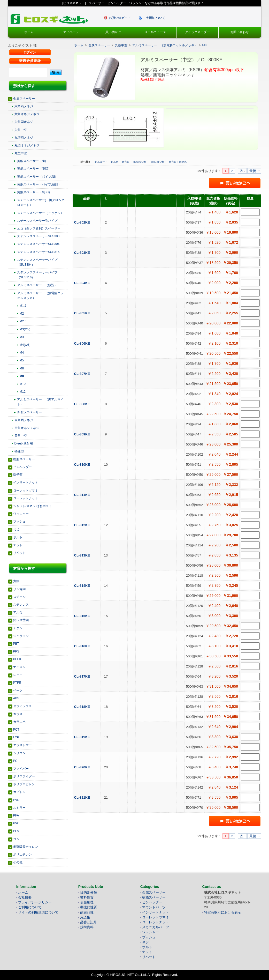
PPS (16, 651)
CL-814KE (83, 586)
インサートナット (26, 482)
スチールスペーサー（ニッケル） (40, 213)
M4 (22, 353)
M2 (22, 314)
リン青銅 (19, 589)
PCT (16, 730)
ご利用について (155, 18)
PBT (16, 644)
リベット (19, 553)
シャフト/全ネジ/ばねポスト (33, 506)
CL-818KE (83, 707)
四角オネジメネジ (27, 428)
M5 (22, 360)
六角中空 (21, 130)
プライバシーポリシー (35, 902)
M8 (22, 376)
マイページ (71, 32)
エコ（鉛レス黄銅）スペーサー (39, 228)
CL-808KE (83, 404)
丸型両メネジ (24, 138)
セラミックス (22, 706)
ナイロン (19, 667)
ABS (16, 698)
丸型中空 (21, 153)
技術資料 (87, 927)
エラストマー (22, 745)
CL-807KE (83, 374)
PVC (16, 823)
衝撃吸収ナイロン (26, 847)
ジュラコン (21, 636)
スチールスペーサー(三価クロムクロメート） (41, 202)
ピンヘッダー (22, 467)
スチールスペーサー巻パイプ (37, 221)
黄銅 (16, 581)
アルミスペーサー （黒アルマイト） (40, 402)
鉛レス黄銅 (21, 620)
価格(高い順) (158, 162)
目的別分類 (89, 892)
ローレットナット (26, 498)
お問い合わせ (240, 32)
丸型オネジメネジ (27, 145)
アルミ (18, 612)
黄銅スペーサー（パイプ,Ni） (38, 177)
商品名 (115, 162)
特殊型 (19, 451)
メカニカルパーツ (156, 927)
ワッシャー (21, 514)
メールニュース (155, 32)
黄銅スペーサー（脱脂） (34, 169)
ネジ (145, 942)
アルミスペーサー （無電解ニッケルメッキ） (40, 296)
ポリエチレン (22, 855)
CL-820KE (83, 767)
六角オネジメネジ (27, 114)
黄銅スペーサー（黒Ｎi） (34, 192)
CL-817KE (83, 676)
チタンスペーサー (29, 412)
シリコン (19, 753)
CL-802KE (83, 222)
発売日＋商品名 (178, 162)
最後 (253, 171)
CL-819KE (83, 737)
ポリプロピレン (24, 784)
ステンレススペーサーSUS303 (38, 236)
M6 (22, 368)
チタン (18, 628)
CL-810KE (83, 465)
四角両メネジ (24, 420)
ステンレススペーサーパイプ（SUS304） (37, 262)
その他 (18, 862)
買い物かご (113, 32)
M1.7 (23, 306)
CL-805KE (83, 313)
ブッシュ (19, 522)
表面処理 (87, 902)
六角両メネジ (24, 106)
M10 (23, 384)
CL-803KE (83, 253)
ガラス (18, 714)
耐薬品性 (87, 912)
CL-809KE (83, 434)
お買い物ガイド (120, 18)
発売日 (126, 162)
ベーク (18, 691)
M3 (22, 337)
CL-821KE (83, 797)
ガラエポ (19, 722)
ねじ (16, 529)
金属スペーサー (24, 99)
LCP (16, 737)
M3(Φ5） (26, 329)
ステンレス (21, 605)
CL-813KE (83, 555)
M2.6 (23, 321)
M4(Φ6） (26, 345)
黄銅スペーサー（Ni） (32, 161)
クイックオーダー (197, 32)
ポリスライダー (24, 776)
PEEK (17, 659)
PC (15, 761)
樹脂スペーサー (24, 459)
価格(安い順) (140, 162)
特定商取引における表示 (223, 912)
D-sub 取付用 (24, 443)
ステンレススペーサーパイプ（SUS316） (37, 275)
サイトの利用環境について (38, 912)
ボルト (18, 537)
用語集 (85, 917)
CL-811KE (83, 495)
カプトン (19, 792)
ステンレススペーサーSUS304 (38, 244)
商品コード (101, 162)
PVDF (17, 800)
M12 (23, 392)
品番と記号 (89, 922)
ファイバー (21, 769)
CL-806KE (83, 343)
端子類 (18, 475)
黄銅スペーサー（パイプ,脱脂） (39, 184)
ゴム (16, 839)
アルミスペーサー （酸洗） (37, 285)
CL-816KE (83, 646)
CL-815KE (83, 616)
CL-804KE (83, 283)
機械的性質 (89, 907)
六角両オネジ (24, 122)
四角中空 (21, 436)
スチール (19, 597)
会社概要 (25, 897)
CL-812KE (83, 525)
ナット (18, 545)
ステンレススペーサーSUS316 (38, 252)
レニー (18, 675)
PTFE (17, 683)
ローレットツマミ (26, 491)
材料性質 (87, 897)
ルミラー (19, 808)
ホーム (29, 32)
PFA (16, 815)
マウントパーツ (154, 907)
